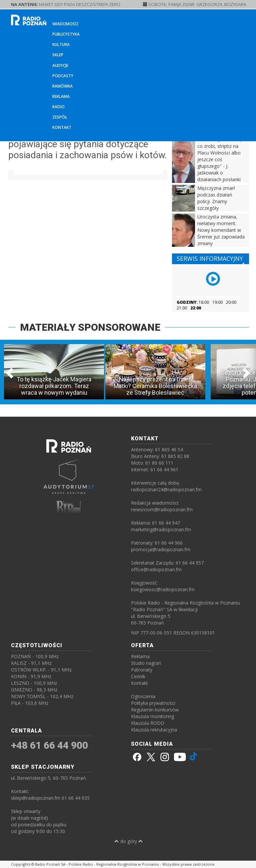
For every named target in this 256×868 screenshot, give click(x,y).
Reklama (61, 96)
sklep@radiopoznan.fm (36, 798)
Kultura (61, 44)
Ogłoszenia (143, 696)
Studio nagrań (146, 663)
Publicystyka (66, 34)
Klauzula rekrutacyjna (154, 730)
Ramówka (62, 86)
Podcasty (63, 76)
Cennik (138, 676)
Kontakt (62, 127)
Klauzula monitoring (152, 716)
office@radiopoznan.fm (156, 569)
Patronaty (142, 670)
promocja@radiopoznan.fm (161, 549)
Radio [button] (58, 107)
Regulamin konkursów (155, 710)
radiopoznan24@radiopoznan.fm (166, 489)
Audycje (60, 65)
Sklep (58, 55)
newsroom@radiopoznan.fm (162, 509)
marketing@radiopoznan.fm (161, 529)
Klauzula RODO (148, 723)
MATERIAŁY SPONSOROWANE (90, 327)
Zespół (60, 117)
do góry (129, 841)
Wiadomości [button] (65, 24)
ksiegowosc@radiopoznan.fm (163, 589)
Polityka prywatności (153, 703)
